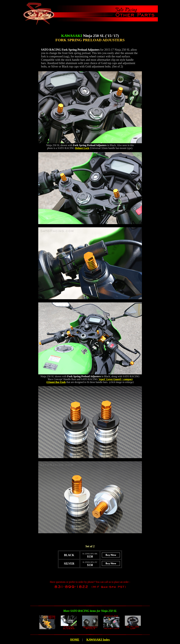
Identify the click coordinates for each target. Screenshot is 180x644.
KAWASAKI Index (98, 640)
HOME (75, 640)
